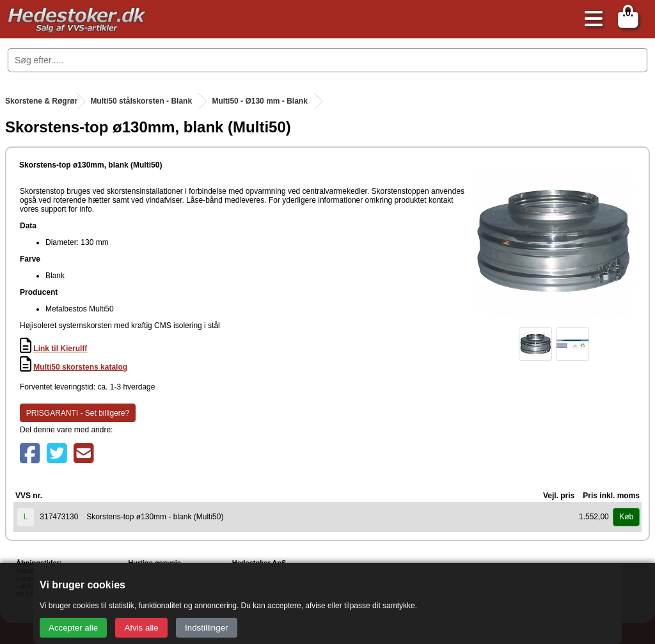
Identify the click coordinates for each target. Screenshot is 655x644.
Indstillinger (206, 628)
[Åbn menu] (590, 20)
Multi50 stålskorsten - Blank (141, 101)
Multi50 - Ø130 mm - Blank (259, 101)
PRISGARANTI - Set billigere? (78, 413)
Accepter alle (73, 628)
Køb (626, 517)
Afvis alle (141, 628)
